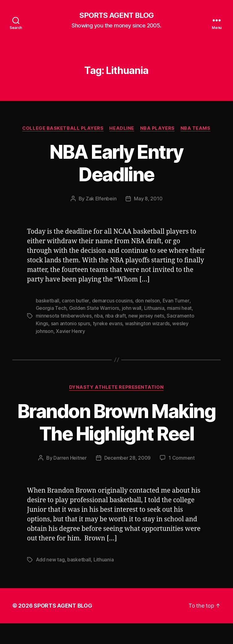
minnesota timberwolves (64, 315)
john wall (132, 308)
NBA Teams (196, 128)
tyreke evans (108, 323)
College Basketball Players (63, 128)
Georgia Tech (51, 308)
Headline (122, 128)
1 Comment (182, 479)
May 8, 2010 (148, 199)
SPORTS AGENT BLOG (116, 15)
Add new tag (50, 581)
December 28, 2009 (127, 479)
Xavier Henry (71, 330)
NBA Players (158, 128)
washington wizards (147, 323)
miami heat (179, 308)
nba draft (116, 315)
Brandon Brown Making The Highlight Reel (116, 432)
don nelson (147, 301)
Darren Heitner (70, 479)
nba (98, 315)
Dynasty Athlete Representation (116, 386)
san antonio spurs (71, 323)
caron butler (75, 301)
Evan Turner (175, 301)
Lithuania (154, 308)
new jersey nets (146, 315)
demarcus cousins (112, 301)
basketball (48, 301)
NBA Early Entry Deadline (116, 163)
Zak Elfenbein (101, 199)
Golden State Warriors (94, 308)
